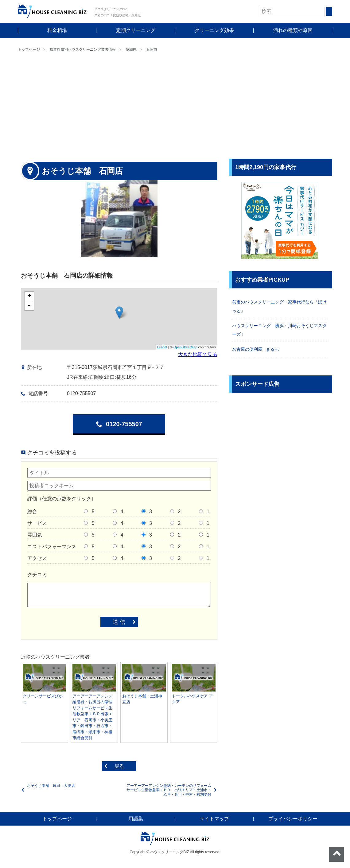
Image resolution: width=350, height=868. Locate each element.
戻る (119, 766)
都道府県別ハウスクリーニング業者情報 (83, 50)
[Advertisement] (175, 106)
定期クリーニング (136, 30)
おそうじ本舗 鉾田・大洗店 (51, 786)
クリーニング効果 (214, 30)
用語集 (136, 819)
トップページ (29, 50)
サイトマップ (214, 819)
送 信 (119, 622)
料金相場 (57, 30)
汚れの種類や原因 (293, 30)
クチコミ (37, 575)
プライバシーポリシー (293, 819)
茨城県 (131, 50)
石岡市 (152, 50)
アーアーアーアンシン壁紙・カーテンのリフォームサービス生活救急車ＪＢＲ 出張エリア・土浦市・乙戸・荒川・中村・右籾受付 (169, 790)
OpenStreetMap (185, 347)
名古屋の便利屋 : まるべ (255, 349)
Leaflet (162, 347)
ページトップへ (336, 854)
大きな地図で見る (198, 354)
